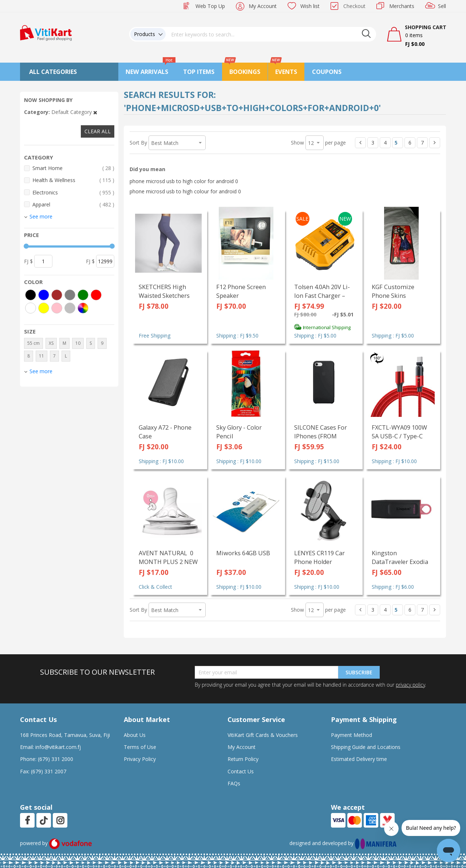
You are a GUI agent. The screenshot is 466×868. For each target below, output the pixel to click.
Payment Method (352, 735)
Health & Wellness (73, 180)
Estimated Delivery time (359, 759)
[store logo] (46, 32)
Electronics (73, 192)
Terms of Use (140, 747)
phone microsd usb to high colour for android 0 (185, 191)
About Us (135, 735)
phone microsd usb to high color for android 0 (184, 181)
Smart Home (73, 168)
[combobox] (271, 34)
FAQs (234, 783)
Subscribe (359, 672)
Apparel (73, 204)
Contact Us (241, 771)
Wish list (310, 6)
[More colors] (83, 308)
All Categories (53, 72)
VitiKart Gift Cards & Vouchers (263, 735)
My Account (263, 6)
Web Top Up (210, 6)
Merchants (402, 6)
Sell (442, 6)
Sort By (138, 143)
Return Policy (243, 759)
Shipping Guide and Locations (366, 747)
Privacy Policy (140, 759)
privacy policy (410, 685)
